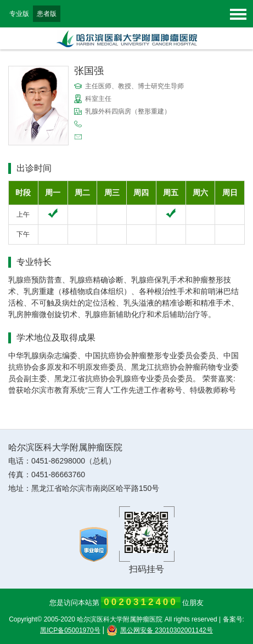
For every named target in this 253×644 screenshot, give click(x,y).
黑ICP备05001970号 (70, 630)
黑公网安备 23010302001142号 (160, 630)
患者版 (47, 14)
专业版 (19, 14)
